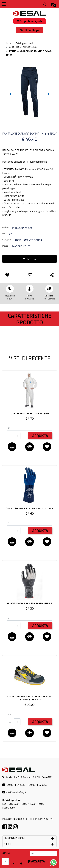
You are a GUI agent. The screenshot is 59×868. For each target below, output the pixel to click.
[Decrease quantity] (13, 863)
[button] (29, 92)
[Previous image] (10, 94)
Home (8, 43)
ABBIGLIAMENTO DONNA (23, 47)
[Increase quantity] (21, 863)
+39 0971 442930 (15, 785)
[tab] (29, 838)
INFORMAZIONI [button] (15, 838)
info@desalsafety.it (16, 792)
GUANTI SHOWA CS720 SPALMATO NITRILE (30, 508)
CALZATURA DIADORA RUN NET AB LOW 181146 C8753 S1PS (29, 698)
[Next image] (49, 94)
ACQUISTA (40, 436)
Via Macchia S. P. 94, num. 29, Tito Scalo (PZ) (28, 777)
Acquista (36, 861)
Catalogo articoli (24, 43)
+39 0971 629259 (37, 785)
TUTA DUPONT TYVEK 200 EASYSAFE (29, 414)
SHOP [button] (8, 844)
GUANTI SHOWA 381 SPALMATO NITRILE (30, 603)
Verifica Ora (29, 259)
